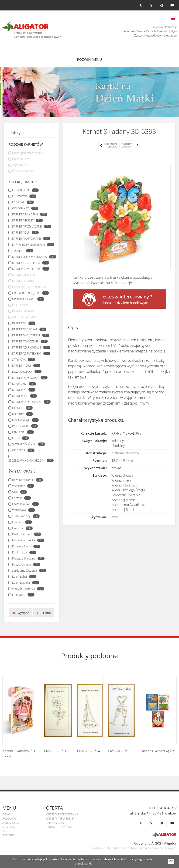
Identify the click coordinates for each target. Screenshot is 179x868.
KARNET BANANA (23, 281)
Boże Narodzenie (26, 480)
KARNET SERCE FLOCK (29, 263)
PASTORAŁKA (24, 426)
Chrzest (20, 498)
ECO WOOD (23, 196)
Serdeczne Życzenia (28, 571)
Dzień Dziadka (24, 583)
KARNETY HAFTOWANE (30, 239)
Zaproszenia (55, 823)
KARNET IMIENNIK (23, 311)
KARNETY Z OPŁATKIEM (30, 402)
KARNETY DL (23, 396)
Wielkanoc (22, 486)
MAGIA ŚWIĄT (24, 420)
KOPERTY (21, 414)
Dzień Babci (23, 577)
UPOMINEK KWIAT (27, 299)
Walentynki (22, 510)
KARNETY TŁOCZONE (29, 341)
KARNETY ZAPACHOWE (30, 347)
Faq (5, 831)
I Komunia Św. (24, 504)
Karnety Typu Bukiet (60, 819)
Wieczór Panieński (27, 589)
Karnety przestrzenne (62, 814)
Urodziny (21, 528)
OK (171, 861)
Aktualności (11, 823)
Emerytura (22, 595)
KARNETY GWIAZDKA (29, 378)
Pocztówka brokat (23, 171)
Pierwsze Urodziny (27, 558)
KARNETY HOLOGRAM (29, 335)
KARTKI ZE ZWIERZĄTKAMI (32, 245)
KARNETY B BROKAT (28, 329)
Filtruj (47, 613)
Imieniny (21, 522)
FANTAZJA (22, 432)
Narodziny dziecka (27, 540)
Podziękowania (25, 565)
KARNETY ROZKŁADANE (30, 226)
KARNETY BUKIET (26, 220)
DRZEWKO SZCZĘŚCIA (29, 293)
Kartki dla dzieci (25, 534)
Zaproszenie (20, 165)
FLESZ (19, 438)
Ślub (18, 492)
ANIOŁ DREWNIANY (24, 317)
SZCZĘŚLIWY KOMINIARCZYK (30, 461)
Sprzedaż (9, 827)
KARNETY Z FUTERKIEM (30, 354)
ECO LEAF (22, 202)
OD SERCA (22, 450)
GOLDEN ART (24, 208)
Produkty (9, 819)
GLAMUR (21, 408)
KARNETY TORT (25, 366)
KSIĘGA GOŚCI (21, 305)
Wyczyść (23, 613)
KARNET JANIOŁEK (23, 275)
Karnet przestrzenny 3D (27, 153)
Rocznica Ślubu (25, 546)
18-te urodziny (25, 516)
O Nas (6, 814)
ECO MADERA (24, 190)
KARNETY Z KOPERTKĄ (30, 269)
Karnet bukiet (21, 159)
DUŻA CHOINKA (26, 372)
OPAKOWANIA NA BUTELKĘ (29, 287)
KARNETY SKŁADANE (28, 214)
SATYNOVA (22, 360)
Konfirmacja (23, 552)
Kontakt (8, 835)
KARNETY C (23, 390)
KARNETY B (23, 323)
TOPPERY (21, 251)
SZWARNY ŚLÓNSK (27, 444)
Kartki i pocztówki (59, 827)
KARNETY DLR (24, 233)
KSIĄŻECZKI (23, 384)
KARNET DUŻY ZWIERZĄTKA (33, 257)
